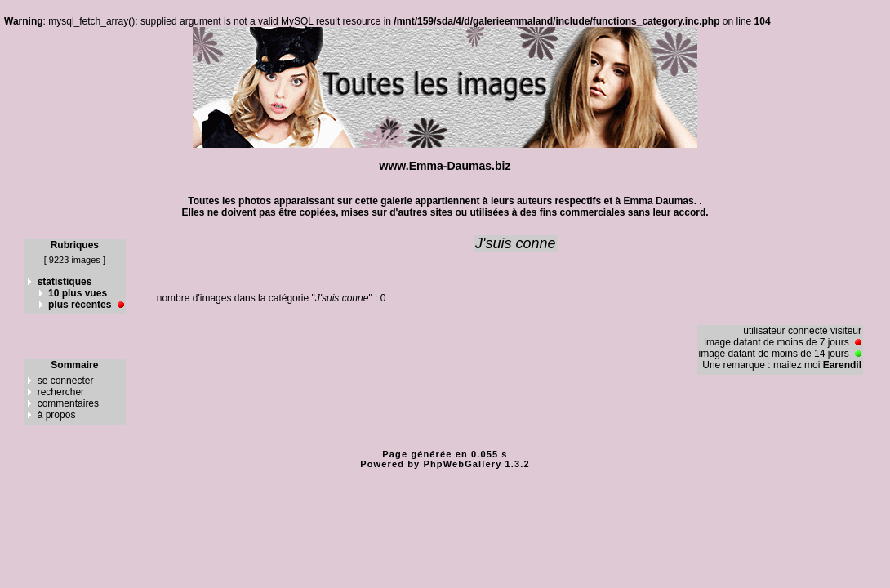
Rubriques (75, 245)
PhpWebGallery (463, 464)
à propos (57, 415)
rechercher (61, 392)
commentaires (68, 403)
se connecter (66, 381)
